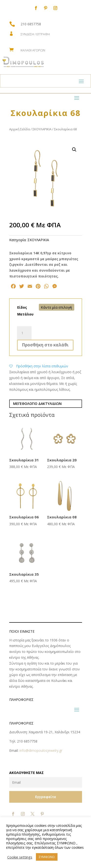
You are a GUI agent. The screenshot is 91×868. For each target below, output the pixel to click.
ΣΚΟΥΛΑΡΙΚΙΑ (42, 129)
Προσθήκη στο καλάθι (45, 345)
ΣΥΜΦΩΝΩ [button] (47, 857)
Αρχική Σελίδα (20, 129)
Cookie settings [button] (20, 857)
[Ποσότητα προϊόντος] (24, 333)
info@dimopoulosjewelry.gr (41, 750)
